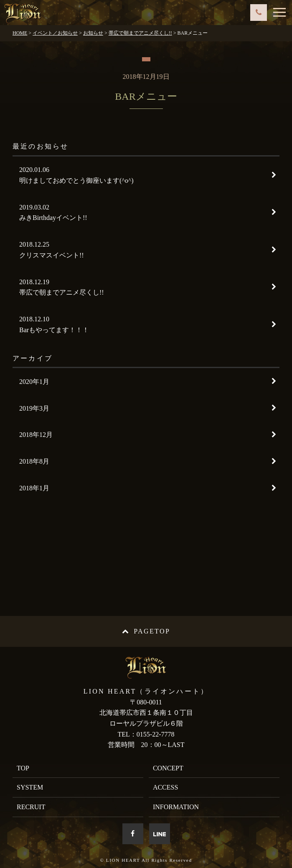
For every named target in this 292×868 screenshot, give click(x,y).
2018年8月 (34, 461)
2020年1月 (34, 382)
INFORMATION (176, 807)
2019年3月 (34, 408)
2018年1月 (34, 488)
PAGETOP (146, 631)
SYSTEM (30, 787)
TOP (23, 768)
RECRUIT (31, 807)
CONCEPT (168, 768)
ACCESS (165, 787)
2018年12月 (36, 435)
